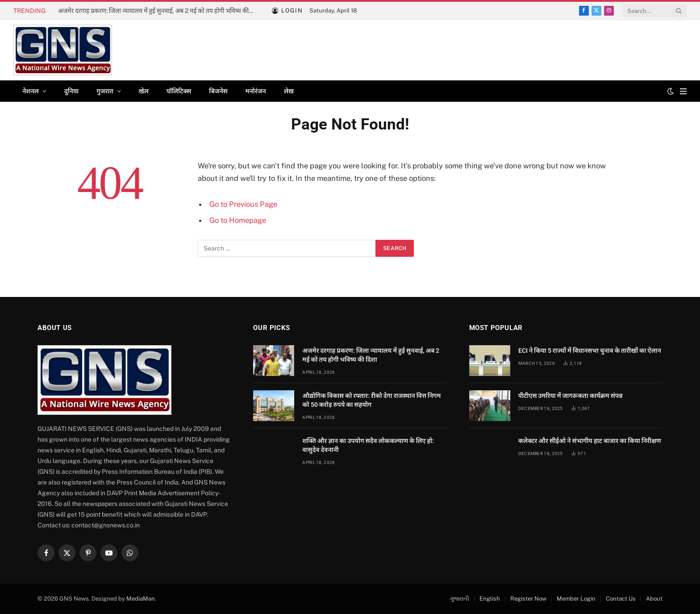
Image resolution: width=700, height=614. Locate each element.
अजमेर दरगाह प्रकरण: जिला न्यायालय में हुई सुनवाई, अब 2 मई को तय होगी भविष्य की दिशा (158, 11)
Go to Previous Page (243, 204)
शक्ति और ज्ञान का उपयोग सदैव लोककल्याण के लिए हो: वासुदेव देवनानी (368, 445)
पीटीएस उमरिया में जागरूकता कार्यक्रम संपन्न (571, 396)
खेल (144, 91)
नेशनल (31, 91)
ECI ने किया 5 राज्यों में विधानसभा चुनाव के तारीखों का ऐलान (590, 351)
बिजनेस (218, 91)
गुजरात (105, 91)
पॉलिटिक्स (179, 91)
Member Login (576, 599)
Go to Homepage (238, 220)
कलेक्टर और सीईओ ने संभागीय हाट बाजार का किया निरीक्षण (590, 441)
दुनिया (71, 91)
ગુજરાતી (459, 599)
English (490, 599)
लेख (289, 91)
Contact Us (621, 599)
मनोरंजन (256, 91)
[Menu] (683, 91)
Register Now (528, 599)
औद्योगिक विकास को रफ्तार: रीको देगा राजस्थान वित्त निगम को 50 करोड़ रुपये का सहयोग (371, 400)
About (654, 599)
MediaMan (141, 599)
